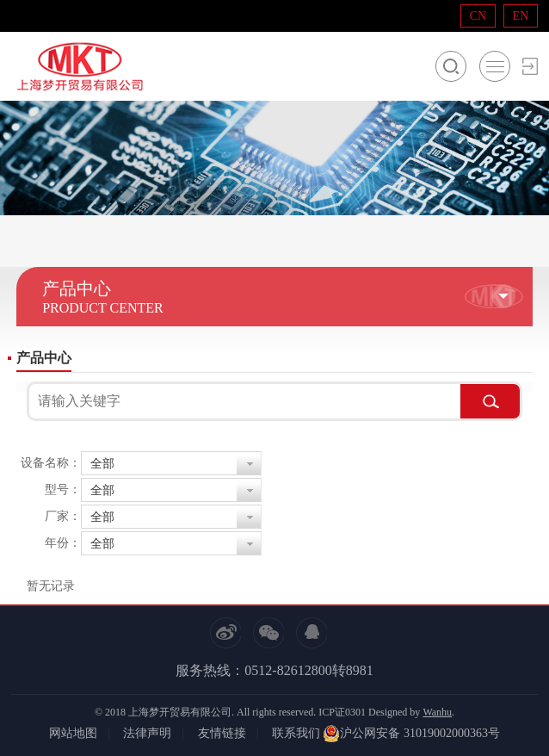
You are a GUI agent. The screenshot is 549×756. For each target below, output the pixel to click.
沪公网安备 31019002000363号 (411, 734)
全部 (102, 464)
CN (478, 16)
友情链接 (222, 733)
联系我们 (296, 733)
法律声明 (147, 733)
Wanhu (437, 712)
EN (521, 16)
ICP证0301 (342, 712)
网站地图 (73, 733)
